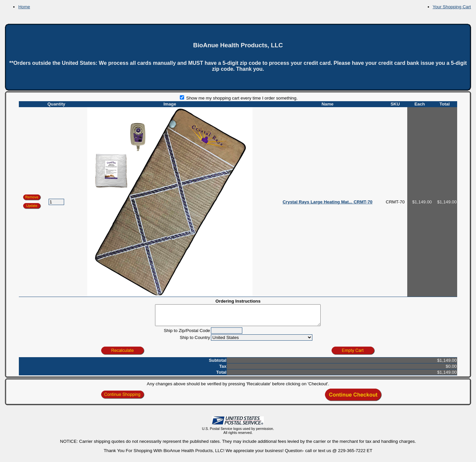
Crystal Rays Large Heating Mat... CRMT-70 (328, 202)
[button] (32, 206)
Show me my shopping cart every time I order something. (239, 98)
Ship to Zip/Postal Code (187, 335)
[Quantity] (56, 202)
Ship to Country (195, 341)
